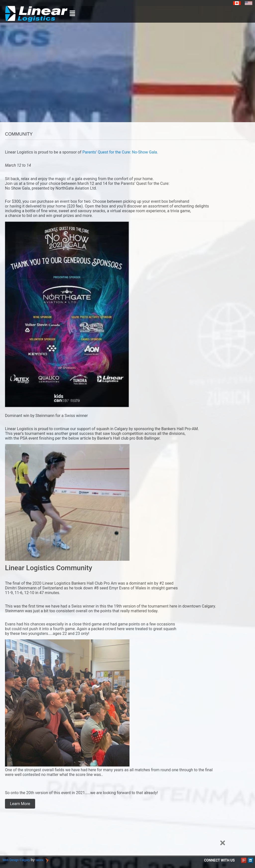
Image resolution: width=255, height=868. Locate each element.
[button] (72, 14)
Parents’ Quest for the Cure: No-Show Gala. (120, 152)
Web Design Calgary (16, 860)
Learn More (20, 804)
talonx (40, 860)
